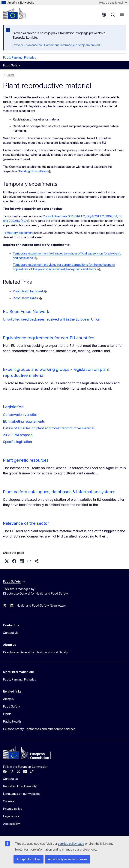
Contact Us (11, 633)
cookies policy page (71, 844)
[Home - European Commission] (14, 13)
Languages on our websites (22, 794)
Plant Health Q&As (25, 298)
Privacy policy (13, 809)
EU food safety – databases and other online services (39, 729)
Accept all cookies (28, 859)
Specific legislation (17, 442)
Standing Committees (32, 171)
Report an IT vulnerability (20, 786)
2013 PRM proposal (18, 435)
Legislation (13, 407)
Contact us (10, 779)
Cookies (9, 801)
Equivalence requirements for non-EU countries (49, 338)
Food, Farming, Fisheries (19, 57)
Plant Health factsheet (28, 291)
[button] (7, 561)
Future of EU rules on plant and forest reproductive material (49, 428)
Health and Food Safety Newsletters (41, 605)
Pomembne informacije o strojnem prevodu (73, 45)
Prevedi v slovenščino (27, 45)
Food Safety (12, 706)
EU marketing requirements (24, 421)
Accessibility (11, 824)
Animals (8, 699)
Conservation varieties (20, 415)
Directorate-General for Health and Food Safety (35, 652)
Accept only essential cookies (68, 859)
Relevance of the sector (26, 523)
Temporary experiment (18, 233)
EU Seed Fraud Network (26, 312)
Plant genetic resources (26, 460)
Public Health (12, 721)
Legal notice (11, 816)
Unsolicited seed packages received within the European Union (52, 319)
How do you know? (113, 3)
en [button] (104, 15)
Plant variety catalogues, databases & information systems (59, 492)
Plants (10, 75)
